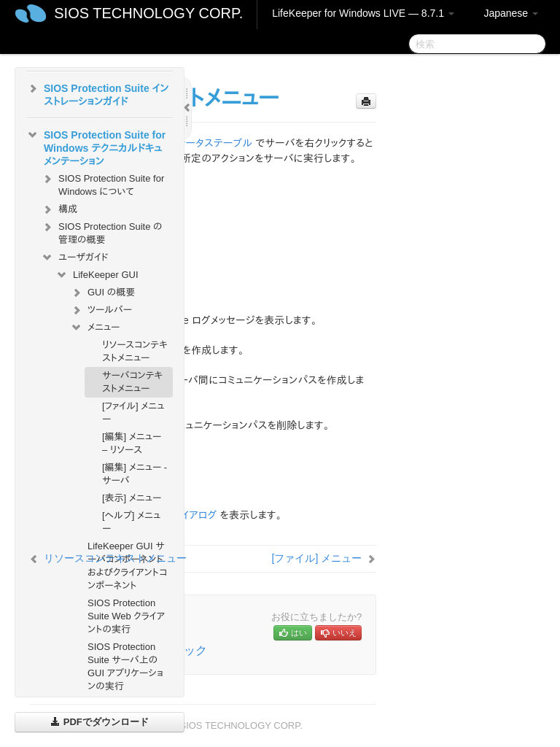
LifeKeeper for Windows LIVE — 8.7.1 (363, 13)
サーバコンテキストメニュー (132, 382)
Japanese (511, 13)
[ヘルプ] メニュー (131, 522)
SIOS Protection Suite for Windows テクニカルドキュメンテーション (96, 147)
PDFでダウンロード (100, 722)
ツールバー (101, 310)
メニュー (95, 328)
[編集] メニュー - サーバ (135, 474)
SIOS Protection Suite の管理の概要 (102, 232)
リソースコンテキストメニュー (135, 351)
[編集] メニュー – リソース (132, 443)
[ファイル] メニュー (133, 413)
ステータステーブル (210, 143)
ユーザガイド (75, 258)
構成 (59, 209)
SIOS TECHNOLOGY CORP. (148, 13)
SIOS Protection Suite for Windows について (102, 183)
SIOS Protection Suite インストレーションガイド (97, 93)
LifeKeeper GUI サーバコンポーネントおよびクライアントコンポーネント (127, 566)
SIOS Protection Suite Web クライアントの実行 (126, 616)
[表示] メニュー (132, 498)
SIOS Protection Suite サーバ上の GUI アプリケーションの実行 (125, 666)
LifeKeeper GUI (97, 275)
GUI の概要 (102, 293)
